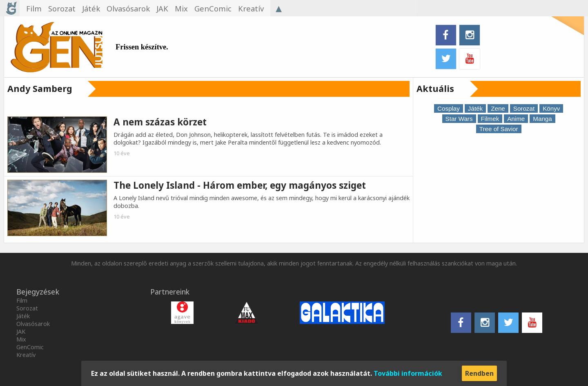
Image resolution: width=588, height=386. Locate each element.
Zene (498, 108)
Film (22, 300)
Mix (21, 339)
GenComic (30, 347)
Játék (475, 108)
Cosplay (449, 108)
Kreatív (26, 355)
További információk (408, 373)
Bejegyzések (38, 292)
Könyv (551, 108)
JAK (21, 331)
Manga (542, 119)
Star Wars (459, 119)
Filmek (490, 119)
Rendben (479, 373)
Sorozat (524, 108)
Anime (516, 119)
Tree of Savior (499, 129)
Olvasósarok (33, 324)
